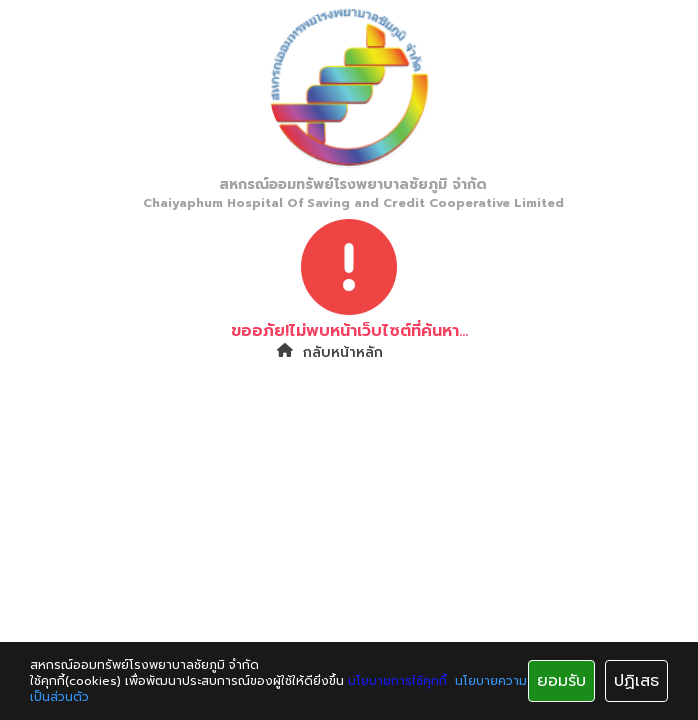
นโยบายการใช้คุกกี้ (397, 681)
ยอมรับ (561, 681)
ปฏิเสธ (636, 681)
